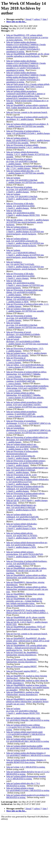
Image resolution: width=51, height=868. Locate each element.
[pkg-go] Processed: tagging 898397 (22, 666)
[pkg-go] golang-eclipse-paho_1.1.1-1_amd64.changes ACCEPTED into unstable (25, 310)
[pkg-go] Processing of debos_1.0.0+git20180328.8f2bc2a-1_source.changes (21, 360)
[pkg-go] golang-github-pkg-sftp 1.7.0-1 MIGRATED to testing (23, 785)
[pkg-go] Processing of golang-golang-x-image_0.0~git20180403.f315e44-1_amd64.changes (28, 132)
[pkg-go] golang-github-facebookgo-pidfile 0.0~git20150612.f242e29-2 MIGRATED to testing (28, 747)
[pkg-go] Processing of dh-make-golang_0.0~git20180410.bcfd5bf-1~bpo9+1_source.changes (21, 276)
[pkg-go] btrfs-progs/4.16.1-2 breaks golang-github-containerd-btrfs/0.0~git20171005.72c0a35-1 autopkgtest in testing (28, 87)
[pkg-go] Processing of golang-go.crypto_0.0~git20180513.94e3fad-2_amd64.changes (22, 318)
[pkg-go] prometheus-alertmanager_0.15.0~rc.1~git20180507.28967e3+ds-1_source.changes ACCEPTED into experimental (29, 430)
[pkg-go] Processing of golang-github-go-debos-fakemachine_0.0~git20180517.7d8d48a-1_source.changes (27, 374)
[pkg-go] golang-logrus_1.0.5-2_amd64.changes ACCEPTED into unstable (26, 354)
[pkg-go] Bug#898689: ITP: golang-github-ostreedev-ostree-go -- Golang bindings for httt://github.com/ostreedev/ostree (25, 601)
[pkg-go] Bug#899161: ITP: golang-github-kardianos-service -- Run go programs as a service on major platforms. (27, 37)
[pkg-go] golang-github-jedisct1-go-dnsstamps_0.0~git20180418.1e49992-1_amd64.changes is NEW (23, 447)
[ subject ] (37, 19)
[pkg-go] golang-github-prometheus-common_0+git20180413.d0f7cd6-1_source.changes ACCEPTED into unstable (25, 414)
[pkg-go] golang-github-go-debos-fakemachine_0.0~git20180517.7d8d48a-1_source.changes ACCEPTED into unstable (25, 395)
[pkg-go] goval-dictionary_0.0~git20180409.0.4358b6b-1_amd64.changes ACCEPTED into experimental (27, 341)
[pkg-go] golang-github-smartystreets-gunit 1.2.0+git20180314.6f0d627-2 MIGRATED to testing (26, 734)
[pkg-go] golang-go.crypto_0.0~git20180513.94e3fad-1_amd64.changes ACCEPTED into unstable (25, 180)
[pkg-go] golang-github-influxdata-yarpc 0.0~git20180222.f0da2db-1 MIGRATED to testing (28, 719)
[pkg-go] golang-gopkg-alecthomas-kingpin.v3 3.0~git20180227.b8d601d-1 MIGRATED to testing (28, 754)
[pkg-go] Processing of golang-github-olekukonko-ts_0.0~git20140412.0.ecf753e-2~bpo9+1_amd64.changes (28, 482)
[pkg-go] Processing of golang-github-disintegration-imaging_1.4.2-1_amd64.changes (27, 146)
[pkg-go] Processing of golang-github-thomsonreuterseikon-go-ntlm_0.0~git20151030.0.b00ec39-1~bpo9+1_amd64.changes (22, 455)
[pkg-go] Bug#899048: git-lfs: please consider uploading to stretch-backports (26, 619)
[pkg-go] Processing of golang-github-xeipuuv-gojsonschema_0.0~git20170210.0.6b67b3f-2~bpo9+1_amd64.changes (26, 463)
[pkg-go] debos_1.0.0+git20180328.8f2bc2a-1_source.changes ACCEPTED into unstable (25, 366)
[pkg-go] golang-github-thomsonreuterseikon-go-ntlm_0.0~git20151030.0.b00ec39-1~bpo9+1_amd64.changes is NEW (27, 545)
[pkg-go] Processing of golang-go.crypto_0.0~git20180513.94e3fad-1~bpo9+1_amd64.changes (22, 189)
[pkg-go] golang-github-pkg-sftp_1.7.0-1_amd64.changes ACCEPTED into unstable (25, 172)
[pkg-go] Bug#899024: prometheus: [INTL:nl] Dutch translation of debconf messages (26, 628)
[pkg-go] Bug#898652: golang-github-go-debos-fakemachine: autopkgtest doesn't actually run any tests (27, 589)
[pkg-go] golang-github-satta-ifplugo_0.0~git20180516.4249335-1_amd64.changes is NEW (21, 299)
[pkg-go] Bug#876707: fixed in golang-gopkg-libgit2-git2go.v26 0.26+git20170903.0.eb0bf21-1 (27, 612)
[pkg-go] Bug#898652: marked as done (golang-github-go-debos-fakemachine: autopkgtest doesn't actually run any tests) (27, 702)
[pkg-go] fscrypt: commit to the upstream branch (27, 112)
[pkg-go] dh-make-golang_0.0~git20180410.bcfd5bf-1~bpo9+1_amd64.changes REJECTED (23, 213)
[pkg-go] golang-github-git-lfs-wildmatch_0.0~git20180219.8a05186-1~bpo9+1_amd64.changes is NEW (23, 517)
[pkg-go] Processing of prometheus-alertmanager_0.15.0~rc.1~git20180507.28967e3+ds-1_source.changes (29, 423)
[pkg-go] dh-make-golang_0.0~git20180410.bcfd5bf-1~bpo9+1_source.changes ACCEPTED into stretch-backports (25, 284)
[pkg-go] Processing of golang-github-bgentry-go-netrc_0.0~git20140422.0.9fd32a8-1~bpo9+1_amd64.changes (27, 470)
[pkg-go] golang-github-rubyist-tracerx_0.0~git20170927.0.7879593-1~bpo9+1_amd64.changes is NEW (22, 536)
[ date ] (45, 19)
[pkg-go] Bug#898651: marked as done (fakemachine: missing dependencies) (23, 693)
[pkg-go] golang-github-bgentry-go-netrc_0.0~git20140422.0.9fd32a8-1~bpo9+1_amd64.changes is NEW (21, 507)
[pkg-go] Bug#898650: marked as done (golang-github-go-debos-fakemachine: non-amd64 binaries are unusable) (28, 688)
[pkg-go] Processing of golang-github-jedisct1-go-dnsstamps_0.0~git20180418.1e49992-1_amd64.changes (27, 440)
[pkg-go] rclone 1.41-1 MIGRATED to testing (26, 767)
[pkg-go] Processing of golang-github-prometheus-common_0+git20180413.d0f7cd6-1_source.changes (28, 381)
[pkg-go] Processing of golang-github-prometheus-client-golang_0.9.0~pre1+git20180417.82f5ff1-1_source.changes (28, 388)
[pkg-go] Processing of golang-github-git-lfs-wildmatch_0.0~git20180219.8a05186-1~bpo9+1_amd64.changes (25, 489)
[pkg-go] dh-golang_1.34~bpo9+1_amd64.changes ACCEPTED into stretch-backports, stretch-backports (28, 222)
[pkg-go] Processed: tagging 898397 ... (23, 671)
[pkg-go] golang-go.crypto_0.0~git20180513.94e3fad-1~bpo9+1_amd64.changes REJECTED (23, 711)
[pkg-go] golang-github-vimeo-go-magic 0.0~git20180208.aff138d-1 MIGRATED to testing (28, 740)
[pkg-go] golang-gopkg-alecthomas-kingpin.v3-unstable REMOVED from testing (26, 761)
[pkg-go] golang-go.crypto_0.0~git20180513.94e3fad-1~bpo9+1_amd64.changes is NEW (22, 196)
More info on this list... (16, 22)
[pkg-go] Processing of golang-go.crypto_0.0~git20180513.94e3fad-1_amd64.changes (22, 161)
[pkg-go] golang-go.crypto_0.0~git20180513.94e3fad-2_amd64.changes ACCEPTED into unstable (25, 325)
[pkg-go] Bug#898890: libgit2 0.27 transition (25, 606)
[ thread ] (29, 19)
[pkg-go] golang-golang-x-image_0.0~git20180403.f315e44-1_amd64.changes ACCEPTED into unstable (28, 140)
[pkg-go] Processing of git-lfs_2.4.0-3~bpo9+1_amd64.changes (22, 476)
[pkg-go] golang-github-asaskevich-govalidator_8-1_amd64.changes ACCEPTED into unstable (27, 125)
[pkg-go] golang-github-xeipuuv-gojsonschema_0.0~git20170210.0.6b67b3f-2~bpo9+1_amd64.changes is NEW (25, 554)
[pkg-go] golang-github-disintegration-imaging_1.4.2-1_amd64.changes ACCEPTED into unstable (28, 154)
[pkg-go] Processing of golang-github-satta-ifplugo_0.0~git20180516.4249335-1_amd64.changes (25, 292)
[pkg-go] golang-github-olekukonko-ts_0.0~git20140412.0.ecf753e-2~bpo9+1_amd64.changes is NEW (22, 526)
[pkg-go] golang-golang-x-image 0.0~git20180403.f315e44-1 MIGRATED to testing (28, 789)
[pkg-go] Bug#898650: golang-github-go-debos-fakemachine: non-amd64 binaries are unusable (27, 576)
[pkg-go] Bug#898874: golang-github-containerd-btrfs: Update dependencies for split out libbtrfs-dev (28, 106)
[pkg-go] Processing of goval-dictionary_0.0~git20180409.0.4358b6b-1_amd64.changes (23, 334)
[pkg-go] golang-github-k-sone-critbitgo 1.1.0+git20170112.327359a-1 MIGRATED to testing (26, 727)
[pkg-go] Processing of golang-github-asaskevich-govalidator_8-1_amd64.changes (27, 118)
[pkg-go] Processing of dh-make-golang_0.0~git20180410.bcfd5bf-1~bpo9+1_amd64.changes (21, 206)
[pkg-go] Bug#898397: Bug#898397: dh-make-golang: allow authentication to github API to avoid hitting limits (28, 641)
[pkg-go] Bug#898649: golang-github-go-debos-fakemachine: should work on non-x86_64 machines (27, 571)
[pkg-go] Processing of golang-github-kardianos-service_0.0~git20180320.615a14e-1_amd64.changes (27, 564)
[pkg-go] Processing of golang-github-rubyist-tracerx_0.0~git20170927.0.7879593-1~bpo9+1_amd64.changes (26, 496)
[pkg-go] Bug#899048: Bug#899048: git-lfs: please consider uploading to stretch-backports (28, 55)
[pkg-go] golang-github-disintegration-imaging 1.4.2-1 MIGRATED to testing (26, 778)
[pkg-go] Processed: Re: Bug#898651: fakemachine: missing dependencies (22, 654)
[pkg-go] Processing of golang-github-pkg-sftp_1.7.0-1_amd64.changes (24, 167)
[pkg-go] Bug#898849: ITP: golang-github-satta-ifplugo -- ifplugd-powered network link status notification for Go (27, 648)
